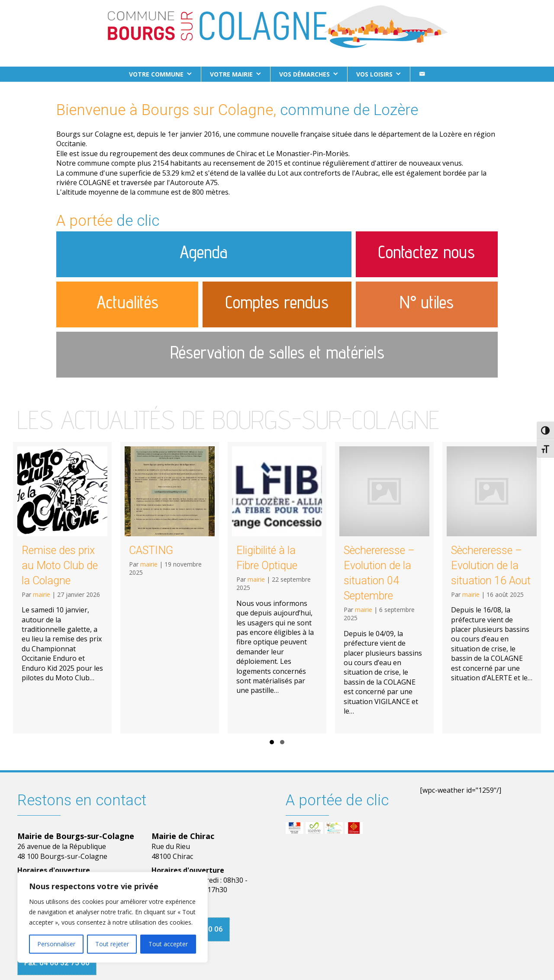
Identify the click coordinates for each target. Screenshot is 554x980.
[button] (272, 742)
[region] (113, 917)
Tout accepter (168, 944)
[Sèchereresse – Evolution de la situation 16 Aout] (492, 588)
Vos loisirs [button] (374, 74)
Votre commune (156, 74)
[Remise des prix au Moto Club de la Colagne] (62, 588)
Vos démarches (304, 74)
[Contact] (422, 74)
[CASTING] (170, 588)
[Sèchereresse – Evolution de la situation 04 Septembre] (384, 588)
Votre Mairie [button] (231, 74)
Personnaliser (56, 944)
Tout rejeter (112, 944)
